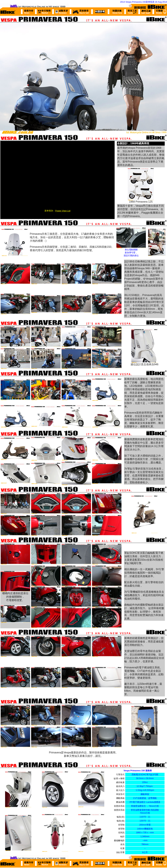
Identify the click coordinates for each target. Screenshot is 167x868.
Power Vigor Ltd (63, 211)
